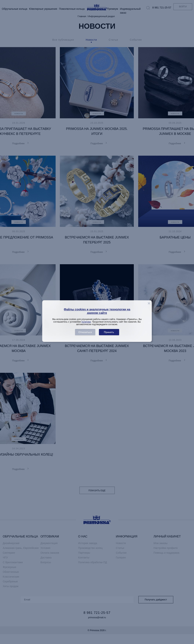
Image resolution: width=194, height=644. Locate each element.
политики (86, 322)
